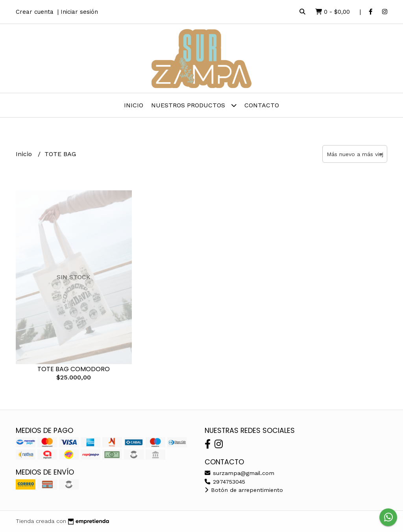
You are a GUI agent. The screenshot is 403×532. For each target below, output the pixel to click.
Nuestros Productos (194, 105)
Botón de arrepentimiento (244, 490)
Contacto (262, 105)
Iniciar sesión (79, 12)
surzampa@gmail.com (239, 473)
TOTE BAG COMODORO (74, 369)
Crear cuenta (35, 12)
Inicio (134, 105)
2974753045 (225, 482)
